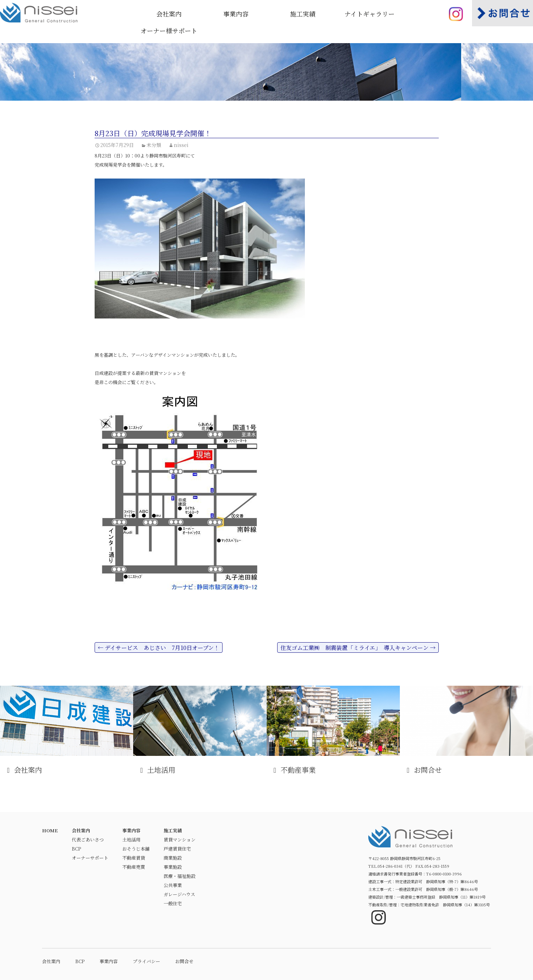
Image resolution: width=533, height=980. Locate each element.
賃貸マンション (180, 840)
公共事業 (173, 885)
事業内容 (236, 14)
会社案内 (169, 14)
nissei (181, 145)
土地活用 (200, 730)
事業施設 (173, 867)
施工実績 (303, 14)
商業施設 (173, 858)
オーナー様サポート (169, 31)
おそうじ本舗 (136, 849)
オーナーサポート (90, 858)
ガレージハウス (179, 894)
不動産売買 (134, 867)
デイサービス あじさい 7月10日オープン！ (159, 648)
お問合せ (466, 730)
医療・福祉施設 (180, 876)
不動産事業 (333, 730)
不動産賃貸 (134, 858)
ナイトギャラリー (370, 14)
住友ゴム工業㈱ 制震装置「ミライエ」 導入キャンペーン (358, 648)
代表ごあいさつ (88, 840)
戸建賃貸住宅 (177, 849)
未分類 (154, 145)
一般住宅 (173, 903)
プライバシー (146, 961)
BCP (76, 849)
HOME (50, 830)
